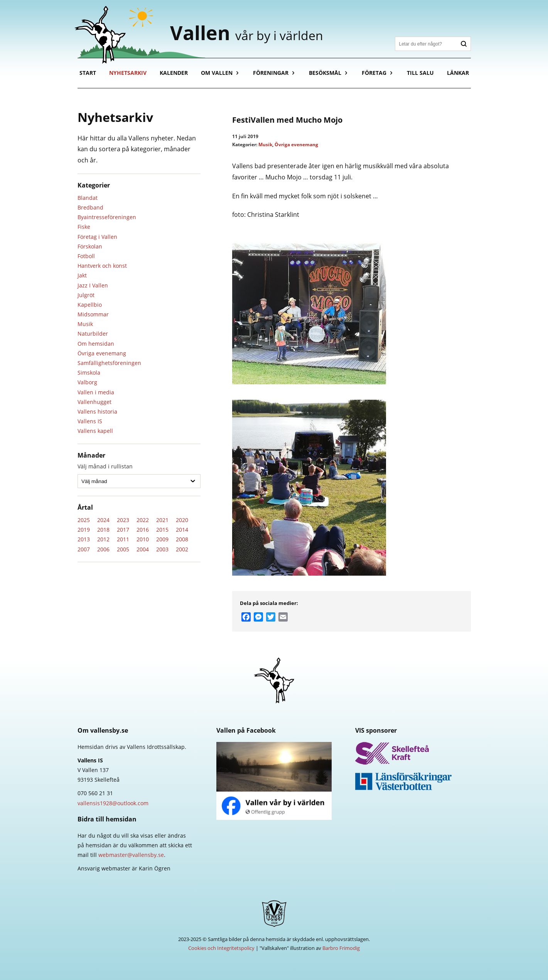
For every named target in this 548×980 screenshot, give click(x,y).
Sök (464, 44)
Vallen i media (96, 392)
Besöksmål (325, 73)
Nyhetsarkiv (128, 73)
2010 (143, 539)
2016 (143, 530)
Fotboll (86, 256)
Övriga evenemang (102, 353)
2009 (162, 539)
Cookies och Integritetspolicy (221, 948)
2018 (103, 530)
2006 (103, 549)
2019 (84, 530)
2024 (103, 520)
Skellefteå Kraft (413, 753)
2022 (143, 520)
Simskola (89, 373)
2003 (162, 549)
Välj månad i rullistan (105, 466)
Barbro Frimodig (341, 948)
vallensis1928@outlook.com (113, 803)
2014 (182, 530)
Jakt (82, 275)
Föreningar (271, 73)
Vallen (247, 33)
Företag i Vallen (97, 237)
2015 (162, 530)
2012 (103, 539)
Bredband (90, 207)
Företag (374, 73)
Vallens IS (90, 421)
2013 (84, 539)
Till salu (420, 73)
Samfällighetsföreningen (109, 363)
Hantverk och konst (102, 266)
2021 (162, 520)
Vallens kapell (95, 431)
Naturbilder (93, 334)
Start (88, 73)
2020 (182, 520)
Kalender (174, 73)
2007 (84, 549)
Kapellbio (90, 305)
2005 (123, 549)
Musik (85, 324)
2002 (182, 549)
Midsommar (93, 314)
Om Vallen (217, 73)
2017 (123, 530)
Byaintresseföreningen (107, 217)
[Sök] (426, 44)
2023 (123, 520)
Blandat (88, 198)
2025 (84, 520)
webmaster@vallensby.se (131, 855)
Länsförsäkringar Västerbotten (413, 781)
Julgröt (86, 295)
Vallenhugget (94, 402)
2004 (143, 549)
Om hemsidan (96, 344)
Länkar (458, 73)
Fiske (84, 227)
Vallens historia (97, 411)
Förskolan (90, 246)
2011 (123, 539)
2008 (182, 539)
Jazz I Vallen (93, 285)
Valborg (87, 382)
